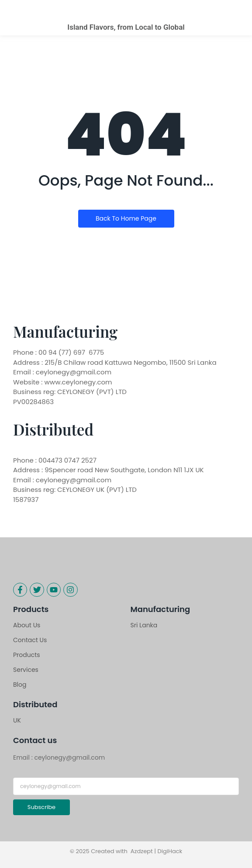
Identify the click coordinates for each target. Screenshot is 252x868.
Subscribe (41, 807)
